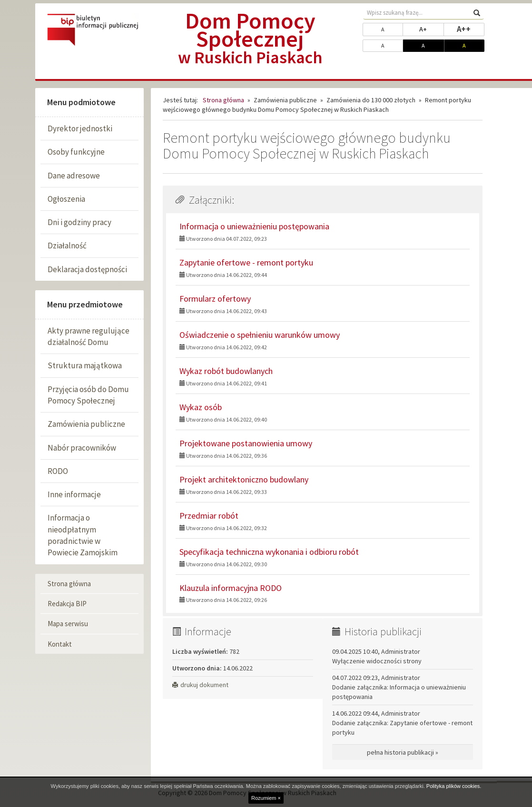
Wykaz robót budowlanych (226, 371)
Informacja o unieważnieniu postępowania (254, 226)
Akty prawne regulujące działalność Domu (89, 336)
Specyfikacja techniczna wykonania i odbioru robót (269, 552)
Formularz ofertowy (215, 299)
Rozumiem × (266, 798)
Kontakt (60, 644)
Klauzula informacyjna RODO (231, 588)
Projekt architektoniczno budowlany (244, 479)
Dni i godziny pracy (79, 222)
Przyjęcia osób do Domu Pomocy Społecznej (88, 395)
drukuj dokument (200, 685)
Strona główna (69, 584)
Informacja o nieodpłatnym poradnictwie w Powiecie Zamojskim (83, 535)
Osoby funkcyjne (76, 152)
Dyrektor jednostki (80, 128)
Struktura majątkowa (85, 365)
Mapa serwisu (68, 624)
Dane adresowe (74, 176)
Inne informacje (74, 494)
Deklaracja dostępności (87, 269)
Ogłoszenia (66, 199)
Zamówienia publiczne (86, 424)
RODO (58, 471)
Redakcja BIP (67, 604)
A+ (431, 29)
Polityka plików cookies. (454, 786)
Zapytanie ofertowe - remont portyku (246, 262)
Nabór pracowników (82, 448)
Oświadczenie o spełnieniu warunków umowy (260, 335)
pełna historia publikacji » (403, 752)
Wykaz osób (201, 407)
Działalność (67, 246)
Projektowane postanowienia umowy (246, 443)
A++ (471, 29)
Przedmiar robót (209, 516)
